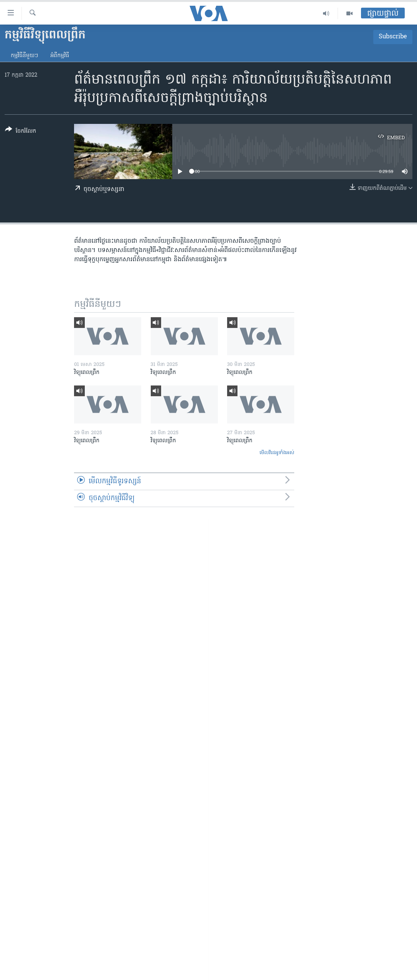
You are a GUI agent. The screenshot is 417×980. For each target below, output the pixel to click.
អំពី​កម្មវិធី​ (60, 56)
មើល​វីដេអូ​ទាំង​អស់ (277, 453)
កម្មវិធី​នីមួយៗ (24, 56)
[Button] (21, 132)
